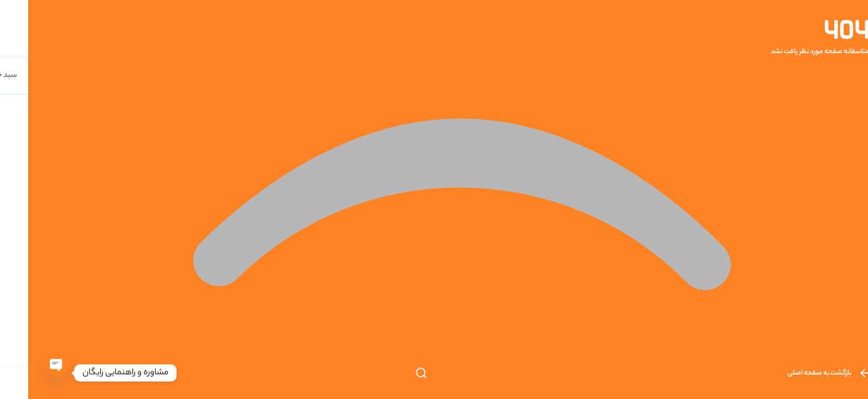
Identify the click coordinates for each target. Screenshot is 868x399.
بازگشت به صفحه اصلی (800, 373)
